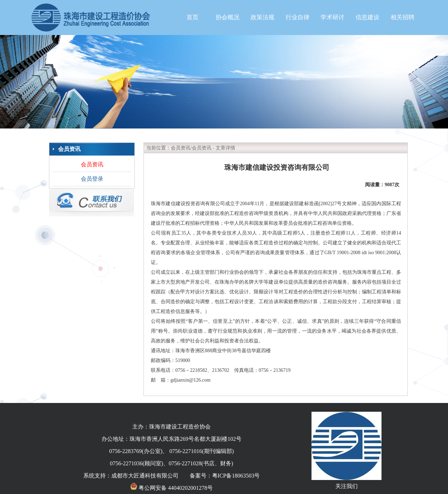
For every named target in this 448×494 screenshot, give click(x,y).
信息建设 (367, 17)
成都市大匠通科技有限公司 (145, 476)
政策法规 (262, 17)
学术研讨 (332, 17)
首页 (192, 17)
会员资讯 (92, 164)
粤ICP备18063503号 (236, 476)
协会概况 (227, 17)
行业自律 (297, 17)
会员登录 (92, 179)
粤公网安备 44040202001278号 (171, 488)
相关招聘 (402, 17)
